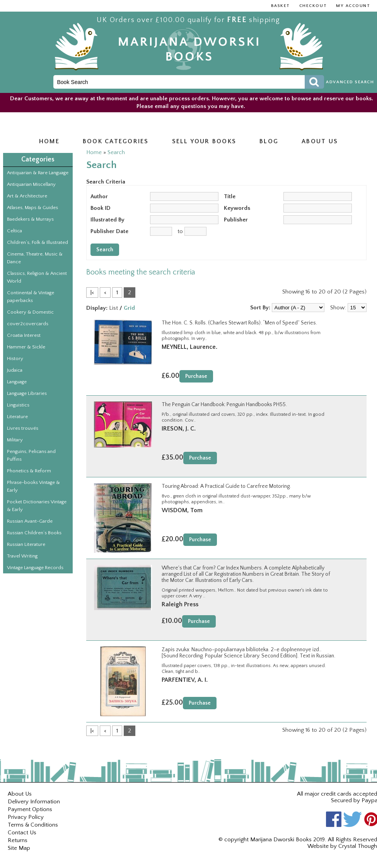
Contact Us (22, 833)
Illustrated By (107, 220)
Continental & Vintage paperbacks (31, 297)
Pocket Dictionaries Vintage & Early (37, 506)
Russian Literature (26, 544)
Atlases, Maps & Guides (32, 208)
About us (320, 141)
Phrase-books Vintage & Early (33, 486)
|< (92, 292)
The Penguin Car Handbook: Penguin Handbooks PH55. (224, 405)
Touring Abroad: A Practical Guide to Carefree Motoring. (226, 486)
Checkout (313, 6)
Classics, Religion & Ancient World (37, 277)
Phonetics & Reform (29, 471)
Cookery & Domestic (30, 312)
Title (230, 196)
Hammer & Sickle (26, 347)
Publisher (236, 220)
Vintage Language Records (35, 568)
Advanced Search (350, 82)
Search (116, 152)
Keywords (237, 208)
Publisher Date (109, 231)
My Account (353, 6)
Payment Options (30, 809)
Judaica (15, 370)
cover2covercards (28, 324)
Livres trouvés (23, 428)
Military (15, 440)
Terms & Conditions (33, 825)
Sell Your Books (204, 141)
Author (99, 196)
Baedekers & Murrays (30, 219)
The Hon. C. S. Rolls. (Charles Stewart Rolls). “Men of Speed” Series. (239, 323)
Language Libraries (27, 393)
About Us (20, 794)
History (15, 359)
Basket (281, 6)
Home (49, 141)
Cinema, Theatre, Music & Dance (35, 258)
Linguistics (18, 405)
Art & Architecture (27, 196)
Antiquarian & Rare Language (38, 173)
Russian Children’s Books (34, 533)
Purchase (196, 376)
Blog (269, 141)
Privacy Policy (26, 817)
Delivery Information (34, 802)
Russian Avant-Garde (30, 521)
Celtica (14, 231)
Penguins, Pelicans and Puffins (31, 455)
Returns (18, 840)
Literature (17, 417)
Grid (129, 308)
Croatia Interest (24, 335)
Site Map (19, 848)
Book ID (101, 208)
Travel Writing (22, 556)
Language (17, 382)
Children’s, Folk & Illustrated (38, 242)
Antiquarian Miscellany (31, 184)
